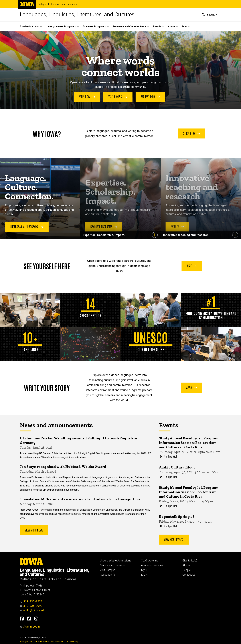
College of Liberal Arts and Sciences (57, 4)
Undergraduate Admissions (116, 561)
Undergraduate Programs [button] (61, 27)
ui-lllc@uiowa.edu (33, 610)
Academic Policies (152, 565)
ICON (144, 575)
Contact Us (189, 575)
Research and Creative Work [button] (129, 27)
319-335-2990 (31, 606)
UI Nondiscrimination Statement (49, 641)
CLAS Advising (150, 561)
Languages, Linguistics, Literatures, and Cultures (77, 15)
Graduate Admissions (112, 565)
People (187, 570)
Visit (192, 266)
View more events (174, 539)
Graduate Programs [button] (94, 27)
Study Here (192, 133)
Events (186, 27)
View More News (34, 530)
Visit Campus (118, 97)
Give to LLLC (190, 561)
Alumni (186, 565)
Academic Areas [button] (29, 27)
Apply (192, 387)
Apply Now (87, 97)
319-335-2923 (31, 601)
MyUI (144, 570)
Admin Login (32, 627)
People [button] (157, 27)
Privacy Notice (26, 641)
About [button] (171, 27)
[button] (210, 15)
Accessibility (72, 641)
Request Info (150, 97)
